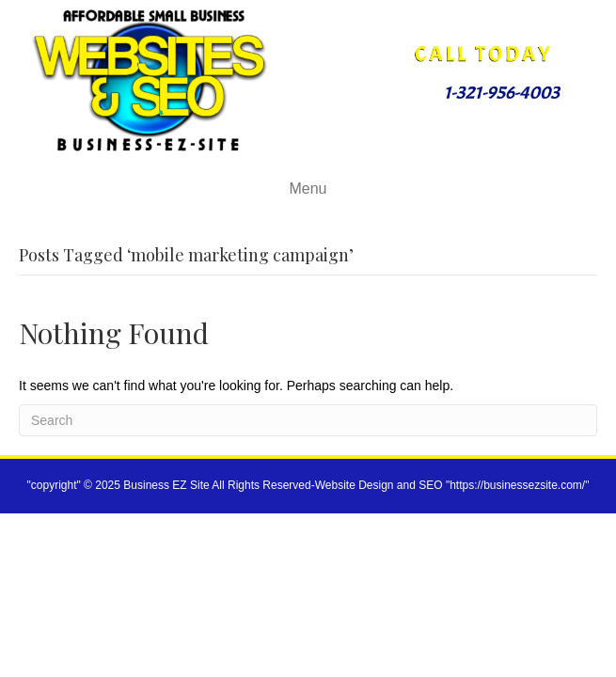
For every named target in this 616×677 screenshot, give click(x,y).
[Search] (308, 420)
